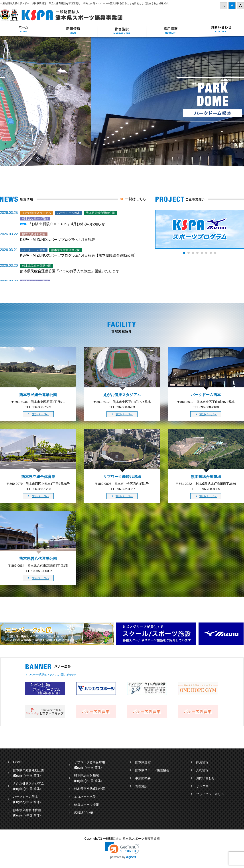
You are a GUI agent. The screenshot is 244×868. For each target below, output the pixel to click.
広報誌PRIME (84, 813)
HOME (18, 762)
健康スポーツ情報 (87, 805)
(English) (19, 775)
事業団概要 (143, 778)
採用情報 (171, 30)
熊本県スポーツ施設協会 (152, 770)
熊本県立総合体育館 (27, 810)
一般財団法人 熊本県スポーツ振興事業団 (64, 15)
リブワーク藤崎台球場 (90, 762)
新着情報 (73, 30)
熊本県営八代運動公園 (90, 789)
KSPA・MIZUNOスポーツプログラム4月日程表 (57, 240)
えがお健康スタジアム (29, 783)
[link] (122, 850)
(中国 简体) (33, 775)
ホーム (24, 30)
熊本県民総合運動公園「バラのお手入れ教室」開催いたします (70, 271)
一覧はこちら (136, 199)
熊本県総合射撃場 (87, 775)
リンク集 (202, 786)
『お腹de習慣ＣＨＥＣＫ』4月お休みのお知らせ (66, 224)
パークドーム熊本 (26, 797)
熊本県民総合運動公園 (29, 770)
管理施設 (141, 786)
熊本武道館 (143, 762)
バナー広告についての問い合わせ (53, 675)
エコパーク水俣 (85, 797)
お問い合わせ (220, 30)
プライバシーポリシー (212, 794)
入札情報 (202, 770)
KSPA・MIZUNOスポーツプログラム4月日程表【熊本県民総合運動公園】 (79, 255)
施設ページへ (40, 414)
